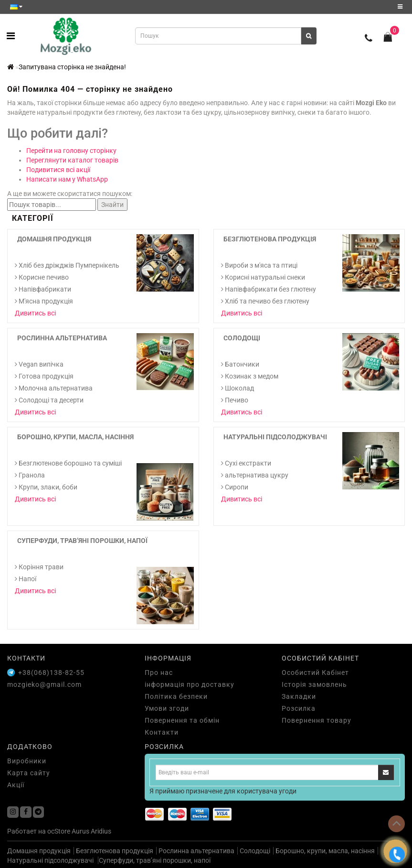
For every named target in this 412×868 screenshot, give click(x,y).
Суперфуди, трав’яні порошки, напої (82, 541)
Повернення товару (317, 720)
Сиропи (235, 487)
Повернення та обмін (182, 720)
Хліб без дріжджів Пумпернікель (67, 265)
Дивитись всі (35, 313)
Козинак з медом (250, 376)
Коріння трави (39, 567)
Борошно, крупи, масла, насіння (75, 437)
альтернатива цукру (255, 475)
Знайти (112, 205)
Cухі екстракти (246, 463)
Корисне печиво (42, 277)
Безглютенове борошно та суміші (68, 463)
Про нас (159, 673)
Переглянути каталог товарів (72, 160)
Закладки (299, 696)
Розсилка (299, 708)
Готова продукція (44, 376)
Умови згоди (167, 708)
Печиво (235, 400)
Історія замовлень (314, 684)
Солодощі (242, 338)
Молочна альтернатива (54, 388)
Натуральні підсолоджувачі (275, 437)
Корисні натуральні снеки (263, 277)
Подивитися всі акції (58, 170)
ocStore (59, 831)
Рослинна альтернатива (62, 338)
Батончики (240, 364)
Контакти (162, 732)
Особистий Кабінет (315, 673)
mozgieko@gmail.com (44, 684)
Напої (26, 579)
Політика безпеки (176, 696)
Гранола (30, 475)
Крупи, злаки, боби (46, 487)
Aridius (101, 831)
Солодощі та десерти (49, 400)
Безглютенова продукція (270, 239)
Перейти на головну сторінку (71, 151)
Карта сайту (29, 773)
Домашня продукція (54, 239)
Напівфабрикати (43, 289)
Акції (16, 785)
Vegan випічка (39, 364)
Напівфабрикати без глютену (269, 289)
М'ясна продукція (44, 301)
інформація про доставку (190, 684)
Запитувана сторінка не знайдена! (72, 67)
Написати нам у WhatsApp (67, 179)
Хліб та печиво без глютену (265, 301)
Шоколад (238, 388)
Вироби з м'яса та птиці (259, 265)
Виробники (27, 761)
